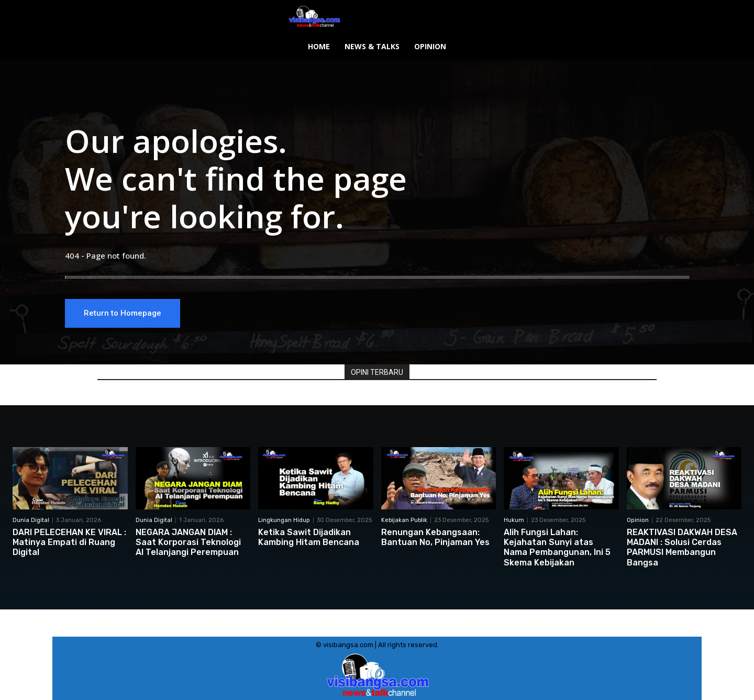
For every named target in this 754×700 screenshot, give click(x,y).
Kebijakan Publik (404, 520)
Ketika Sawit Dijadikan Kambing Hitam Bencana (309, 537)
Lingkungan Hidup (284, 520)
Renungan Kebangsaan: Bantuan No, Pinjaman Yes (435, 537)
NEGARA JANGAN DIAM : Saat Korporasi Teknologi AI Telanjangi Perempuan (188, 542)
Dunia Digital (31, 520)
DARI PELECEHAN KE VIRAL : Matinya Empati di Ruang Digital (69, 542)
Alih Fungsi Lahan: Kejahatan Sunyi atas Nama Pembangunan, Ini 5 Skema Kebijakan (557, 547)
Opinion (638, 520)
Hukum (514, 520)
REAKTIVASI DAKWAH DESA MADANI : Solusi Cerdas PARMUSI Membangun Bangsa (682, 547)
